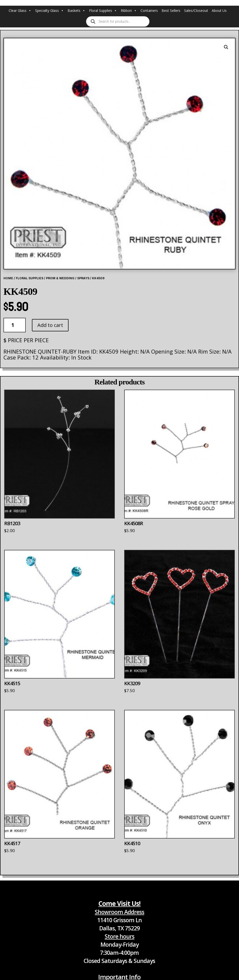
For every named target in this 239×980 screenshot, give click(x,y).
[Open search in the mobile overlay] (118, 21)
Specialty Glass (49, 11)
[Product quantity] (15, 325)
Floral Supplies (103, 11)
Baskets (76, 11)
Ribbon (129, 11)
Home (8, 278)
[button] (226, 47)
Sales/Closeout (196, 10)
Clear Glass (20, 11)
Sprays (83, 278)
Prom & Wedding (60, 278)
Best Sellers (171, 10)
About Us (219, 10)
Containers (149, 10)
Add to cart (50, 325)
